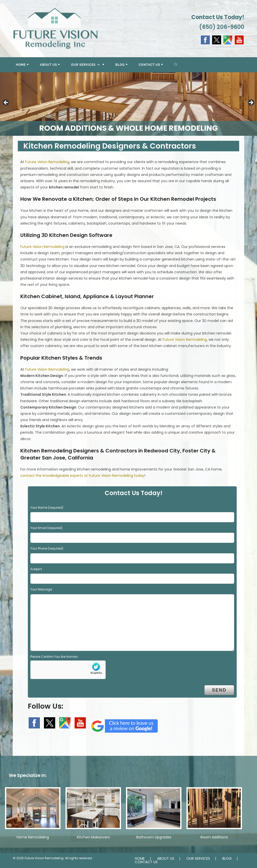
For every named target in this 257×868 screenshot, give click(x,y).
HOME (140, 858)
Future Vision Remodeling (47, 162)
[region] (128, 104)
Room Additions (214, 837)
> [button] (251, 103)
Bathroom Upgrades (154, 837)
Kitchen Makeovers (93, 837)
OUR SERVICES (198, 858)
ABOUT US (166, 858)
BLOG (227, 858)
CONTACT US (146, 862)
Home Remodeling (33, 837)
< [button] (6, 103)
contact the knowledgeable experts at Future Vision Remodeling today (82, 476)
